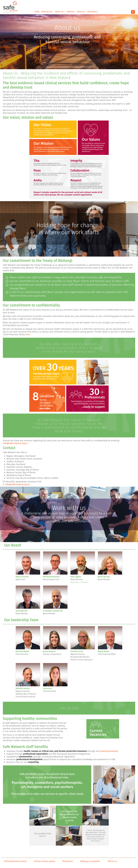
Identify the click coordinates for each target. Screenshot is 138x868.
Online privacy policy (45, 861)
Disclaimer (68, 861)
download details (109, 751)
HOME (37, 12)
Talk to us (112, 861)
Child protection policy (15, 861)
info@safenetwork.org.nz (15, 443)
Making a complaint (90, 861)
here (28, 334)
